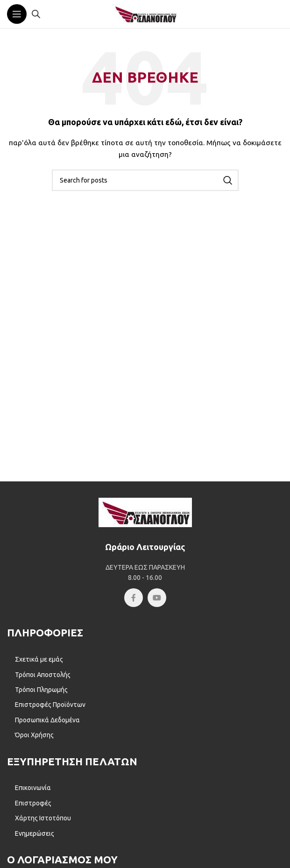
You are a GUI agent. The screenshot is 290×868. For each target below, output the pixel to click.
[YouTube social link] (157, 598)
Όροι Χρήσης (34, 735)
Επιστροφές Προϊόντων (50, 705)
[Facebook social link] (134, 598)
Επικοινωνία (33, 788)
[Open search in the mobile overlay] (36, 14)
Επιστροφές (33, 803)
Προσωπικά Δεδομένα (47, 720)
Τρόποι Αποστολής (43, 675)
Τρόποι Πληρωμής (41, 690)
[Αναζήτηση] (145, 180)
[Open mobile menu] (17, 14)
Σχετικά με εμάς (39, 659)
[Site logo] (145, 14)
